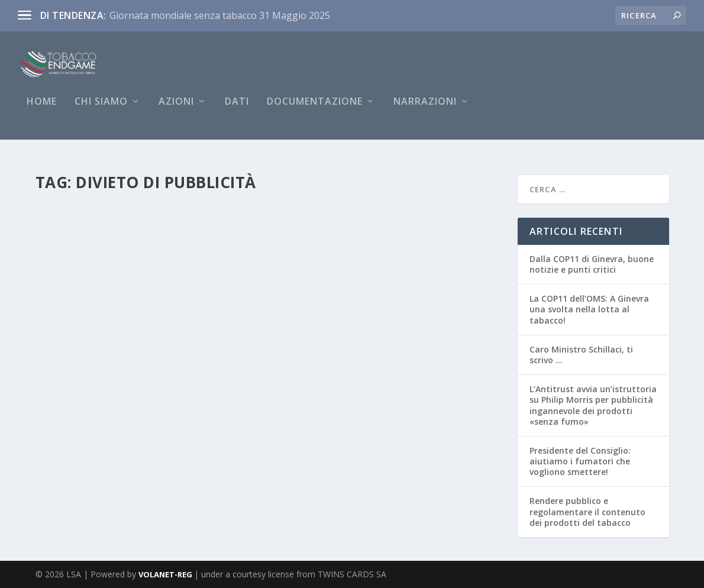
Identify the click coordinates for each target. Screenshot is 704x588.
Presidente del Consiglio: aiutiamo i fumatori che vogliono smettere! (580, 461)
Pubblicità (188, 408)
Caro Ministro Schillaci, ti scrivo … (581, 355)
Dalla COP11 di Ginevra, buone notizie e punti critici (592, 264)
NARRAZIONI (425, 114)
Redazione (73, 408)
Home (42, 114)
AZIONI (176, 114)
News (158, 408)
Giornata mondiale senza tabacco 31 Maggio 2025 (220, 15)
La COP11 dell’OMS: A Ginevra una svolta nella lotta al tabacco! (589, 309)
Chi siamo (101, 114)
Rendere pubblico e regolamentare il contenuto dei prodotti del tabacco (587, 511)
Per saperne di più (91, 493)
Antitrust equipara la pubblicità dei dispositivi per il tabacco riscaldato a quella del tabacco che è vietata (149, 372)
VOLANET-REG (166, 574)
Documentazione (315, 114)
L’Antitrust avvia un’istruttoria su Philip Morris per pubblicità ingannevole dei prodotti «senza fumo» (593, 405)
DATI (237, 114)
